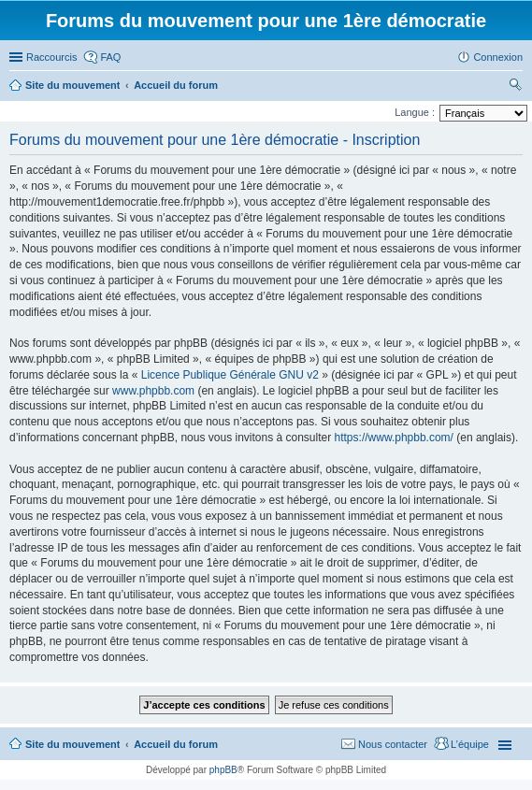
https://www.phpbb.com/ (394, 438)
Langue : (415, 112)
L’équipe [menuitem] (470, 744)
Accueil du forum (176, 744)
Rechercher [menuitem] (515, 87)
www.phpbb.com (153, 391)
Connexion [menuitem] (498, 57)
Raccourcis (51, 57)
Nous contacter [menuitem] (393, 744)
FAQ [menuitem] (110, 57)
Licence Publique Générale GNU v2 (230, 375)
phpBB (223, 770)
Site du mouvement (72, 744)
